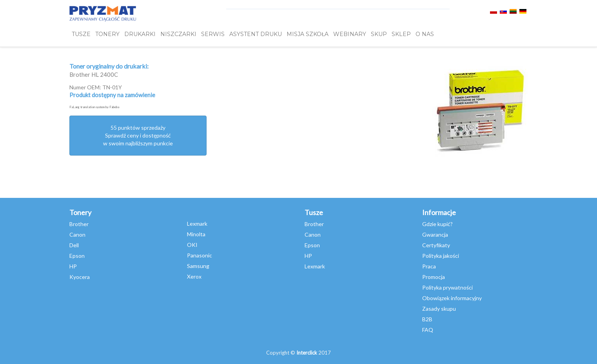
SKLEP (401, 34)
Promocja (434, 277)
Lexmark (197, 224)
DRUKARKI (140, 34)
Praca (429, 266)
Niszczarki (178, 34)
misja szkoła (308, 34)
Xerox (194, 276)
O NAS (425, 34)
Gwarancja (435, 235)
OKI (192, 245)
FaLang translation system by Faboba (94, 107)
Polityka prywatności (447, 287)
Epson (77, 256)
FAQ (428, 330)
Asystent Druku (256, 34)
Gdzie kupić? (437, 224)
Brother (79, 224)
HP (73, 266)
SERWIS (213, 34)
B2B (427, 319)
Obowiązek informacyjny (452, 298)
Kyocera (80, 277)
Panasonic (200, 255)
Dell (74, 245)
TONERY (107, 34)
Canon (77, 235)
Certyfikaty (436, 245)
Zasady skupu (439, 309)
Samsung (198, 266)
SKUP (379, 34)
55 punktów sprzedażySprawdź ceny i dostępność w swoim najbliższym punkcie (138, 135)
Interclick (307, 353)
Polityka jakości (441, 256)
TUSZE (81, 34)
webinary (350, 34)
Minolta (196, 234)
